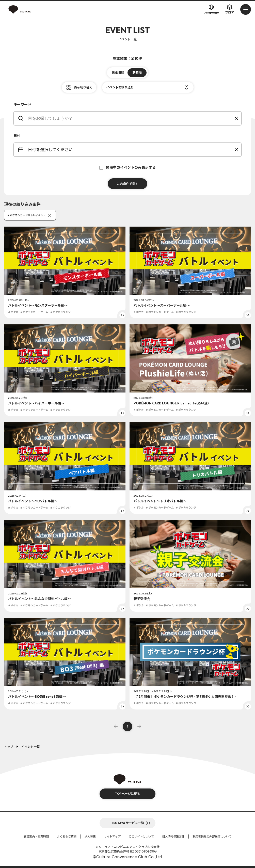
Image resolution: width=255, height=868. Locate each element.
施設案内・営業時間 (36, 837)
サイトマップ (112, 837)
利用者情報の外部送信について (212, 837)
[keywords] (131, 118)
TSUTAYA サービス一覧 (128, 823)
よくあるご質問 (67, 837)
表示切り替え (83, 87)
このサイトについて (141, 837)
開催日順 (118, 73)
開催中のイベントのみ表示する (127, 167)
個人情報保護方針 (173, 837)
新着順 (137, 73)
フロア (230, 9)
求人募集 (90, 837)
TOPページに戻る (127, 794)
